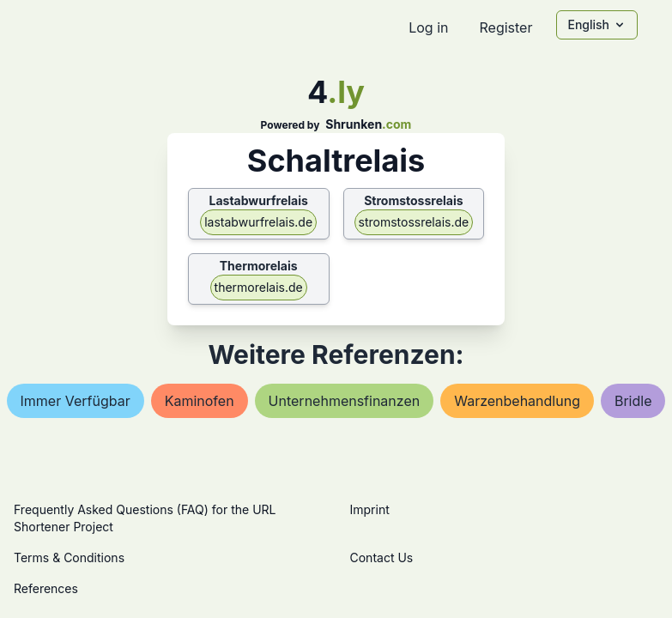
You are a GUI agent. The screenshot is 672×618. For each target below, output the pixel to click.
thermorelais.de (259, 287)
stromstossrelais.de (414, 222)
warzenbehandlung (517, 401)
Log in (428, 27)
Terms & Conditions (69, 557)
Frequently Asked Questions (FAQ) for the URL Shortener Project (145, 518)
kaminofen (200, 401)
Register (506, 27)
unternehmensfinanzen (345, 401)
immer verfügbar (76, 401)
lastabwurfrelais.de (258, 222)
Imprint (370, 509)
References (46, 588)
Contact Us (382, 557)
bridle (633, 401)
